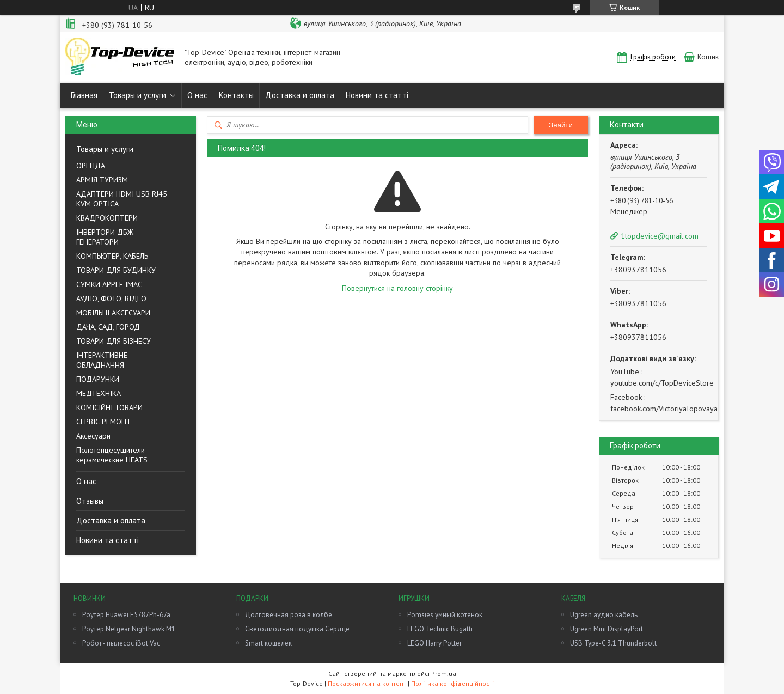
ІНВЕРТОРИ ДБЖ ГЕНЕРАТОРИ (105, 237)
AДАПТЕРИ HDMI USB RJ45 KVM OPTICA (122, 199)
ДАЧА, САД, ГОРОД (108, 327)
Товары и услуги (137, 95)
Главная (84, 95)
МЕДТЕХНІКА (99, 393)
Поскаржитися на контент (367, 683)
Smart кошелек (268, 643)
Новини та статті (377, 95)
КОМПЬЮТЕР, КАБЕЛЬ (112, 256)
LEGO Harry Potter (434, 643)
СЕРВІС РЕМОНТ (104, 422)
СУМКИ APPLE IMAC (109, 284)
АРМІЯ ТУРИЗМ (102, 180)
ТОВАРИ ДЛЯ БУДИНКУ (116, 270)
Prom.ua (444, 674)
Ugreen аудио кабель (604, 615)
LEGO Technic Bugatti (440, 629)
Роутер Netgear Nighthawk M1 (129, 629)
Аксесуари (93, 436)
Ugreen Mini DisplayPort (607, 629)
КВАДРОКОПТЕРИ (107, 218)
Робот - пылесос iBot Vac (121, 643)
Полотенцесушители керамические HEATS (112, 455)
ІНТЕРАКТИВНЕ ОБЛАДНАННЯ (102, 360)
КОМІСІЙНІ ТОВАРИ (109, 407)
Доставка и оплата (300, 95)
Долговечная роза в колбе (289, 615)
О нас (197, 95)
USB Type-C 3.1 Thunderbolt (613, 643)
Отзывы (90, 501)
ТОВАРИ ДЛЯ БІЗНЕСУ (114, 341)
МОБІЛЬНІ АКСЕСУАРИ (113, 313)
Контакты (236, 95)
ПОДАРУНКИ (98, 379)
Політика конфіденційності (452, 683)
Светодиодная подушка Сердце (297, 629)
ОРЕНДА (91, 166)
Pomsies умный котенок (445, 615)
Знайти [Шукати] (561, 125)
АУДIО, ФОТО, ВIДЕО (111, 299)
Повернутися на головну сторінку (397, 288)
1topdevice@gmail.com (660, 236)
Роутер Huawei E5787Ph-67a (126, 615)
